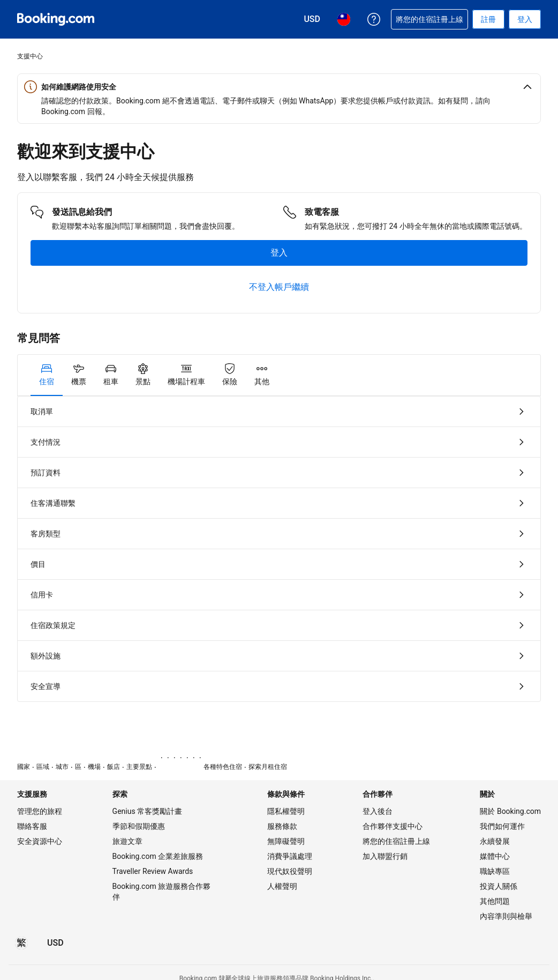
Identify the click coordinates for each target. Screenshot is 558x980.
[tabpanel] (279, 549)
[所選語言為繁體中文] (21, 943)
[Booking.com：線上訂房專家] (56, 19)
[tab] (47, 375)
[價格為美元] (55, 943)
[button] (279, 87)
